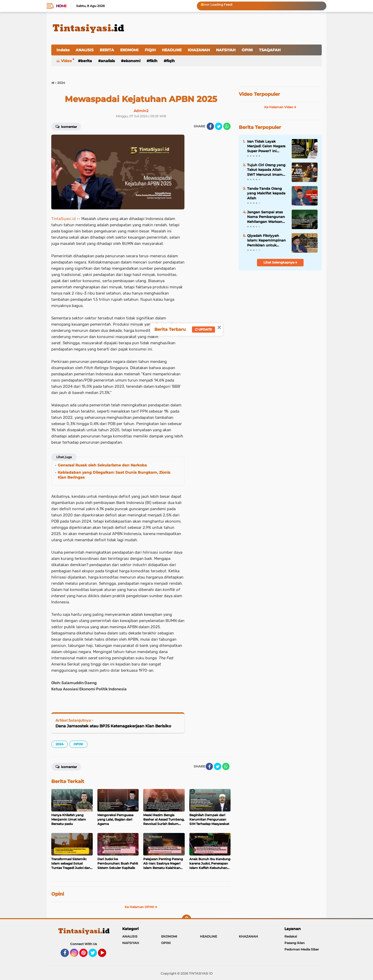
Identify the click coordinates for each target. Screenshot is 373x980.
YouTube (106, 955)
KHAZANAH (199, 50)
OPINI (247, 50)
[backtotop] (187, 919)
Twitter (95, 955)
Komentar (66, 126)
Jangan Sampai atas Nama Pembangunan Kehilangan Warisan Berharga (266, 217)
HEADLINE (172, 50)
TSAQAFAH (270, 50)
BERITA (107, 50)
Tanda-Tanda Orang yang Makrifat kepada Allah (266, 193)
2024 (60, 744)
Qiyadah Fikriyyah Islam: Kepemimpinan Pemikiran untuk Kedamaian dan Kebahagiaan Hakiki (266, 240)
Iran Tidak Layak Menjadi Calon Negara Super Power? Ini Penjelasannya (266, 146)
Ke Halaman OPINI (141, 907)
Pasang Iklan (295, 943)
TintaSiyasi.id (63, 219)
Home (61, 6)
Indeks (63, 50)
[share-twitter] (219, 126)
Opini (58, 894)
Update (203, 329)
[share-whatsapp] (227, 126)
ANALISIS (85, 50)
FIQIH (150, 50)
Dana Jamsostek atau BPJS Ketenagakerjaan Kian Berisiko (113, 726)
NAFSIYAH (226, 50)
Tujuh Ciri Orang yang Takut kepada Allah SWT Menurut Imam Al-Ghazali (266, 170)
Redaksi (291, 936)
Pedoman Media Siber (302, 949)
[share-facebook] (210, 126)
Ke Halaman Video (280, 107)
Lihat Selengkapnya (280, 262)
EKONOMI (129, 50)
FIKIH (153, 61)
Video (66, 61)
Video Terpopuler (259, 94)
